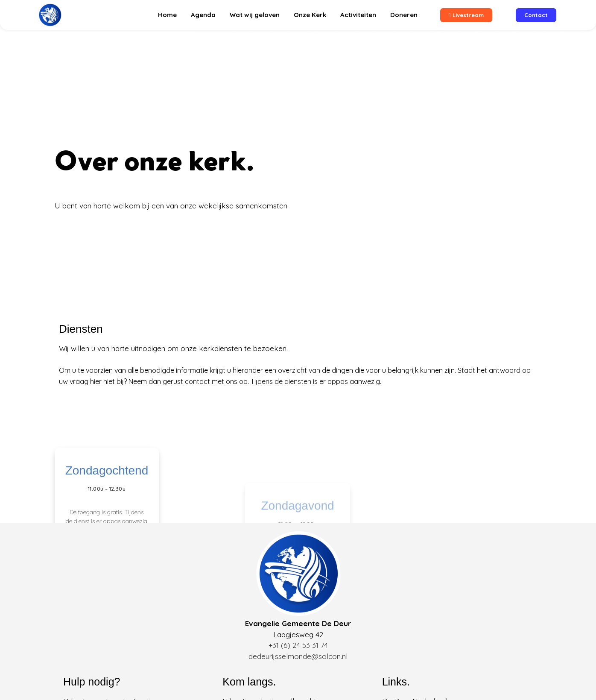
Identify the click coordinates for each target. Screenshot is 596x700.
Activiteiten (358, 15)
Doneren (404, 15)
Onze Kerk (310, 15)
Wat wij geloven (255, 15)
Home (167, 15)
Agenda (203, 15)
